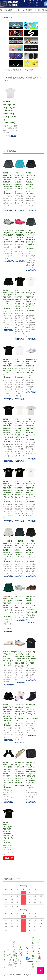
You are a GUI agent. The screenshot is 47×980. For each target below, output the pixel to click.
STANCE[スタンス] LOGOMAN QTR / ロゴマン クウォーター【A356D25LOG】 (31, 712)
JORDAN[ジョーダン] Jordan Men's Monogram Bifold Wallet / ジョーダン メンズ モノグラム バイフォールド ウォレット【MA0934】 (31, 773)
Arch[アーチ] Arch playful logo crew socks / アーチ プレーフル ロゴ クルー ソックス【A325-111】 (20, 713)
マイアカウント (4, 960)
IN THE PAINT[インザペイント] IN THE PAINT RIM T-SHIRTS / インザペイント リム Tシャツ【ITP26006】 (8, 368)
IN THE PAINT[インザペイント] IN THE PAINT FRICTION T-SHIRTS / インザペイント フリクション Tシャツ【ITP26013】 (31, 429)
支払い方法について (14, 952)
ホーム (8, 952)
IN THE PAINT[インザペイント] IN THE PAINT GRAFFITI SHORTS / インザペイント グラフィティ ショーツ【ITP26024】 (8, 715)
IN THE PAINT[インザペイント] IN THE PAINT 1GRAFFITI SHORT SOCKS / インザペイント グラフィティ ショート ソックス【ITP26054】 (8, 775)
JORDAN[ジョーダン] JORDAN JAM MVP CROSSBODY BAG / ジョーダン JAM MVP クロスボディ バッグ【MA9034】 (20, 773)
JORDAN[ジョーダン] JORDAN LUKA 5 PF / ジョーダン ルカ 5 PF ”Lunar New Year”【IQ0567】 (31, 604)
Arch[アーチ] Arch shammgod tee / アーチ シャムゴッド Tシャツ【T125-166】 (31, 659)
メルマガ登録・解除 (10, 960)
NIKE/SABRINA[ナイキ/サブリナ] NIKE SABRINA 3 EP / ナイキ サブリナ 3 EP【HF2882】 (31, 366)
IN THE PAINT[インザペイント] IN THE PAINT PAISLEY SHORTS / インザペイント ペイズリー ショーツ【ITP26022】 (8, 183)
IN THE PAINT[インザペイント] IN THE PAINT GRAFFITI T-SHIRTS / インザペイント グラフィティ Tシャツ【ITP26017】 (9, 832)
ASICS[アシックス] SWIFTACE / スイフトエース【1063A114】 (19, 602)
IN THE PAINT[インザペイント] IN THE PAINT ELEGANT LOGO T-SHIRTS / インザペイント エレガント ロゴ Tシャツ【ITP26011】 (8, 430)
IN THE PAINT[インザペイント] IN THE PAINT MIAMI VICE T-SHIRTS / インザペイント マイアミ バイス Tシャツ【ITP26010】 (20, 301)
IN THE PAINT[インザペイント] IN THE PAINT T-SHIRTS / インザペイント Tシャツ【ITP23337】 (10, 112)
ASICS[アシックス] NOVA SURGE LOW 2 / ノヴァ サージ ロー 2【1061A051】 (8, 236)
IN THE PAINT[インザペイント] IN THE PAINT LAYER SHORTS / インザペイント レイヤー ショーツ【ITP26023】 (8, 551)
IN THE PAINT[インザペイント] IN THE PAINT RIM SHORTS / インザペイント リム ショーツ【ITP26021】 (31, 240)
